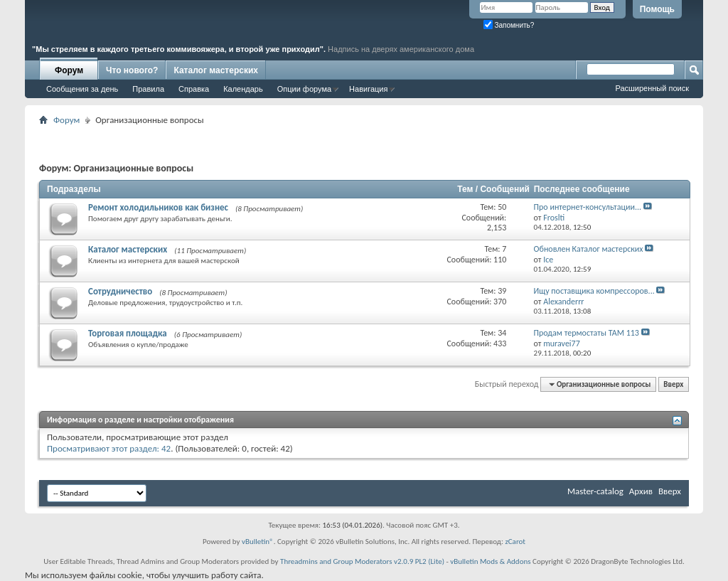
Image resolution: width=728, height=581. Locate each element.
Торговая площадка (128, 333)
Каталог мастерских (216, 70)
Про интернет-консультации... (588, 207)
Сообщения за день (82, 89)
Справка (194, 89)
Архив (641, 491)
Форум (69, 70)
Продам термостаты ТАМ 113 (587, 333)
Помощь (657, 9)
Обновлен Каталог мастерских (589, 249)
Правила (148, 89)
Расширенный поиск (652, 88)
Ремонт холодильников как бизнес (158, 207)
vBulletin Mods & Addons (490, 561)
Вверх (673, 384)
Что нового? (132, 70)
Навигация (368, 89)
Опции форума (304, 89)
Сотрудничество (120, 291)
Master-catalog (595, 491)
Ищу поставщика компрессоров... (594, 291)
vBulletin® (258, 542)
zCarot (515, 542)
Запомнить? (509, 25)
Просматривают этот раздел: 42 (109, 448)
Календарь (243, 89)
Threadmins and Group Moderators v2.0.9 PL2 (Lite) (362, 561)
